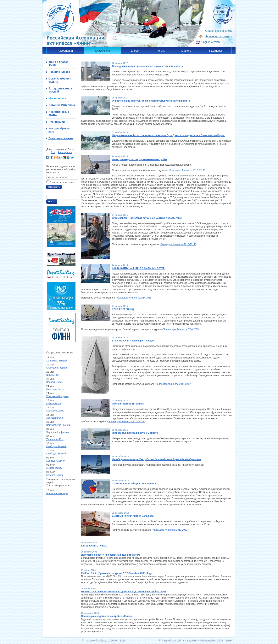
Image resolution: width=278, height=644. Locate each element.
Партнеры (215, 51)
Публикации (57, 122)
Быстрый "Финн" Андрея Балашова (133, 516)
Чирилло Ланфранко (57, 432)
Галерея (135, 51)
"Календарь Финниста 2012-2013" (187, 170)
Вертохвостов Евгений (58, 425)
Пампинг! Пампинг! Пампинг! (129, 404)
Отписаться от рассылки (62, 182)
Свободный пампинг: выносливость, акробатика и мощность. (148, 66)
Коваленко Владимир (58, 396)
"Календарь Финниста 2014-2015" (134, 298)
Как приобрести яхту (59, 130)
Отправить (54, 187)
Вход (54, 152)
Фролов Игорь (54, 404)
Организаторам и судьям (60, 80)
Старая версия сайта (218, 31)
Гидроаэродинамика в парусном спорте (135, 433)
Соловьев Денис (55, 411)
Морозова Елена (55, 389)
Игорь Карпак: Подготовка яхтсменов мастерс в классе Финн (147, 218)
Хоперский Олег (55, 418)
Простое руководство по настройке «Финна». (107, 616)
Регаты (161, 51)
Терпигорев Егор (55, 439)
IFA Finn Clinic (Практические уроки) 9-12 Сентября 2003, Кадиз (117, 573)
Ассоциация (65, 51)
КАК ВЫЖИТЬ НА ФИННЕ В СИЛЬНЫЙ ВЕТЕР (138, 268)
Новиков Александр (57, 493)
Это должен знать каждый (60, 90)
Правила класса (59, 72)
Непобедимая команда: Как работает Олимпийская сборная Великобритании (156, 459)
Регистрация (65, 152)
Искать (52, 201)
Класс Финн (103, 51)
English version (211, 42)
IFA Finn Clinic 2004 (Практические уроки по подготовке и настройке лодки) (124, 592)
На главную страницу (218, 36)
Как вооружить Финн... (94, 546)
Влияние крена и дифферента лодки (133, 341)
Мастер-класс (58, 98)
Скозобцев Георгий (57, 368)
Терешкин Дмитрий (57, 361)
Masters (186, 51)
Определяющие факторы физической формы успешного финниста (151, 101)
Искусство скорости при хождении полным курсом (110, 555)
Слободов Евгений (56, 446)
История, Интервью (62, 105)
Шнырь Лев (52, 375)
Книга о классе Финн (58, 63)
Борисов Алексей (56, 461)
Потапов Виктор (55, 475)
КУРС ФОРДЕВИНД (123, 309)
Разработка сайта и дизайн (179, 641)
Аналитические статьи (59, 113)
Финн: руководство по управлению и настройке (140, 159)
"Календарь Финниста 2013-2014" (178, 244)
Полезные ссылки (61, 138)
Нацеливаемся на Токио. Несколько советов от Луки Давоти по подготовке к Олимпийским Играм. (169, 135)
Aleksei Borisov (54, 468)
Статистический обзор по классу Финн (134, 484)
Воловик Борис (54, 382)
